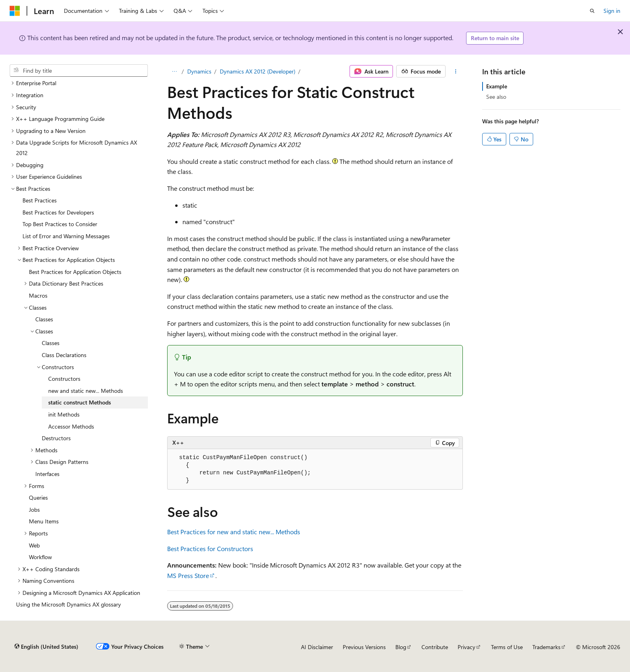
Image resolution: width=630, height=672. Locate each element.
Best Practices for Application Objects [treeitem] (75, 272)
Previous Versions (364, 647)
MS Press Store (188, 575)
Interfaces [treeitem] (47, 474)
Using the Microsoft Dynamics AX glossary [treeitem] (69, 604)
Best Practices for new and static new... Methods (234, 532)
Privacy (466, 647)
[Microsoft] (15, 11)
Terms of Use (507, 647)
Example (497, 86)
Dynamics (199, 71)
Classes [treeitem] (44, 319)
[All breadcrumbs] (174, 71)
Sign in (612, 11)
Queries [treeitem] (38, 497)
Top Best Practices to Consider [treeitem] (60, 224)
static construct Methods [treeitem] (80, 402)
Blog (401, 647)
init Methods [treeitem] (64, 414)
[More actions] (456, 71)
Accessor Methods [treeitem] (71, 426)
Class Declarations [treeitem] (64, 355)
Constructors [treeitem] (64, 379)
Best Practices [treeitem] (40, 200)
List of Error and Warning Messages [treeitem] (66, 236)
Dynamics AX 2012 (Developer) (258, 71)
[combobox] (79, 71)
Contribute (435, 647)
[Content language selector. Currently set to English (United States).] (46, 647)
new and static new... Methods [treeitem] (86, 391)
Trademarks (546, 647)
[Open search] (592, 11)
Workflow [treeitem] (40, 557)
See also (496, 97)
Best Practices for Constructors (210, 548)
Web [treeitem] (34, 545)
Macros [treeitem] (38, 295)
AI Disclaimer (317, 647)
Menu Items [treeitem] (44, 521)
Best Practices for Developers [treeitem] (58, 212)
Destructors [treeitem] (56, 438)
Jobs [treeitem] (34, 510)
